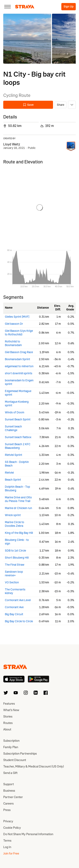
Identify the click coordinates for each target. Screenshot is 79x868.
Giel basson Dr (14, 324)
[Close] (8, 7)
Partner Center (13, 797)
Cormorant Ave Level (18, 600)
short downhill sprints (19, 373)
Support (9, 784)
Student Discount (15, 760)
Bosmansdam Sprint (17, 359)
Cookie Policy (12, 828)
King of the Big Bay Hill (19, 533)
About (7, 729)
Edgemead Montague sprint (18, 393)
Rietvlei (9, 473)
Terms (7, 841)
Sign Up (69, 7)
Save (28, 105)
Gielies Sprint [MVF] (17, 317)
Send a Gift (10, 773)
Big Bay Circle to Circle (19, 621)
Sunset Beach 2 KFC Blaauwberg (18, 446)
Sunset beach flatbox (18, 437)
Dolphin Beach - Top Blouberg (17, 489)
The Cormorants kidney (15, 591)
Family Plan (11, 747)
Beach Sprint (13, 480)
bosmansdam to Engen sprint (19, 382)
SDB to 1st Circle (15, 551)
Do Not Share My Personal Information (28, 834)
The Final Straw (15, 565)
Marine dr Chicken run (18, 508)
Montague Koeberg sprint (17, 404)
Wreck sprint (13, 515)
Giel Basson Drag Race (19, 352)
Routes (8, 723)
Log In (7, 847)
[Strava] (25, 7)
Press (7, 810)
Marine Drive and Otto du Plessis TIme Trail (18, 499)
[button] (27, 39)
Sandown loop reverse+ (14, 574)
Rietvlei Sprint (14, 455)
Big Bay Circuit (14, 614)
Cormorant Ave (14, 607)
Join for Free (11, 853)
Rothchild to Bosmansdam (13, 343)
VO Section (12, 582)
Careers (8, 804)
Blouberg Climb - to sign (17, 542)
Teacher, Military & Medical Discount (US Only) (34, 766)
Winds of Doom (15, 412)
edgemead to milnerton (19, 366)
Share (61, 105)
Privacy (8, 821)
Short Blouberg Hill (17, 558)
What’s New (11, 710)
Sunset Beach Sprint (18, 419)
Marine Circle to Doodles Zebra (15, 524)
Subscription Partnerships (20, 754)
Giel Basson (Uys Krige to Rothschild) (19, 333)
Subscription (11, 741)
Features (9, 704)
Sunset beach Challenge (13, 428)
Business (9, 791)
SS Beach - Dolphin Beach (17, 464)
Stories (8, 717)
